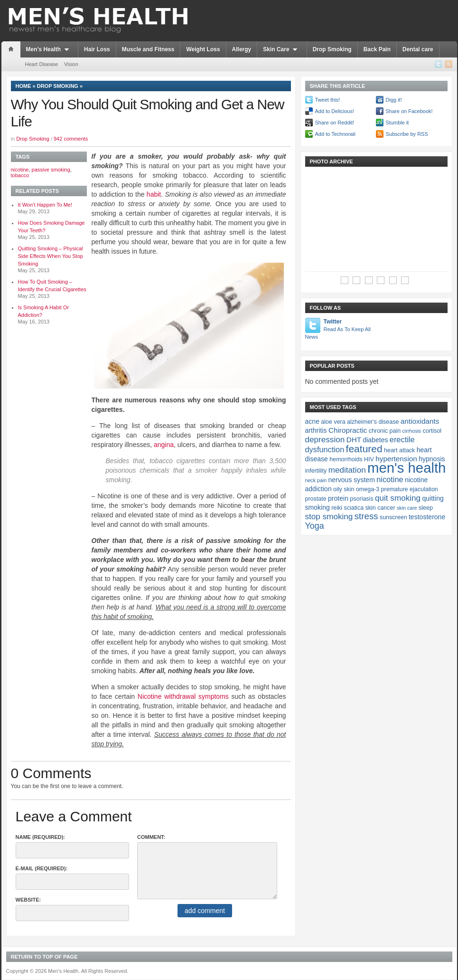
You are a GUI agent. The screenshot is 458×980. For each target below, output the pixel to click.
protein (338, 498)
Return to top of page (44, 957)
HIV (369, 459)
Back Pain (377, 49)
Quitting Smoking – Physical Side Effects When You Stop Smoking (51, 256)
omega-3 (368, 489)
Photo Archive (332, 162)
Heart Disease (42, 64)
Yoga (315, 526)
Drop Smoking (332, 49)
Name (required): (41, 837)
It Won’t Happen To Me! (45, 205)
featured (364, 449)
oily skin (344, 489)
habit (154, 194)
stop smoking (329, 516)
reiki (337, 508)
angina (164, 445)
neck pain (316, 480)
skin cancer (380, 508)
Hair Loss (97, 49)
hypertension (396, 459)
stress (366, 516)
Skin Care (282, 49)
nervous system (351, 480)
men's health (407, 468)
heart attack (399, 450)
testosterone (427, 517)
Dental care (418, 49)
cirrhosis (412, 431)
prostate (316, 499)
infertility (316, 471)
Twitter (339, 329)
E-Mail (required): (42, 868)
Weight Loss (203, 49)
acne (312, 421)
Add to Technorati (335, 134)
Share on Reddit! (335, 123)
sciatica (354, 508)
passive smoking (51, 170)
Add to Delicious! (335, 111)
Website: (28, 900)
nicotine (20, 170)
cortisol (432, 431)
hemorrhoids (346, 459)
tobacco (20, 175)
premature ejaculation (410, 489)
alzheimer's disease (373, 422)
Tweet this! (328, 100)
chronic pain (385, 431)
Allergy (242, 49)
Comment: (151, 837)
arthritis (316, 430)
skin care (407, 508)
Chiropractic (348, 430)
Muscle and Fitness (148, 49)
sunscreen (393, 517)
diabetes (375, 440)
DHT (354, 440)
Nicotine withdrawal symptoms (183, 696)
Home (23, 86)
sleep (426, 508)
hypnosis (432, 459)
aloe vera (333, 422)
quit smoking (398, 498)
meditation (347, 470)
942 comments (71, 139)
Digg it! (394, 100)
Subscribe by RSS (407, 134)
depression (325, 439)
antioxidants (420, 421)
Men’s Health (49, 49)
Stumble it (397, 123)
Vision (71, 64)
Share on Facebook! (409, 111)
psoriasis (361, 499)
